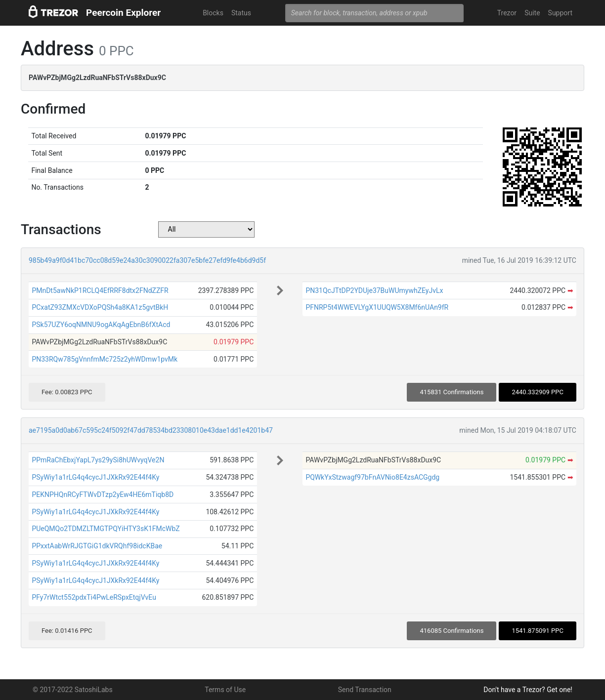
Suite (532, 13)
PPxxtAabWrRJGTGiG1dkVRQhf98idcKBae (97, 546)
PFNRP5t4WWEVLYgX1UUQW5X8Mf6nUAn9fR (377, 307)
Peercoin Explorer (123, 13)
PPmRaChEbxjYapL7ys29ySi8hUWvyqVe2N (98, 460)
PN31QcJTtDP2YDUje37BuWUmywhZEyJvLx (374, 290)
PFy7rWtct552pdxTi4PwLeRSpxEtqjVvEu (94, 597)
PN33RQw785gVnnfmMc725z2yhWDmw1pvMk (105, 359)
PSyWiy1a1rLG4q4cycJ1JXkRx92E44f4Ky (95, 477)
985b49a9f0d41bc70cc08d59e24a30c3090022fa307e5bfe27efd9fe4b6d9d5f (147, 260)
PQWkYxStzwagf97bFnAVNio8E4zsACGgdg (372, 477)
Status (241, 13)
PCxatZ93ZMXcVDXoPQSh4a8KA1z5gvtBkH (100, 307)
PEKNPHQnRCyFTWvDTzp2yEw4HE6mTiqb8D (103, 494)
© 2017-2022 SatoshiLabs (73, 690)
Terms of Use (225, 690)
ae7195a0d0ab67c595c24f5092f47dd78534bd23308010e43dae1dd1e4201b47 (151, 430)
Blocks (213, 13)
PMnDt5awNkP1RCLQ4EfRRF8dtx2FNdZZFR (100, 290)
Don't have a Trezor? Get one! (528, 690)
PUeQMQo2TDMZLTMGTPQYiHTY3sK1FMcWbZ (106, 529)
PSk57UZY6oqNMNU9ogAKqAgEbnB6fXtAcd (101, 325)
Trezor (507, 13)
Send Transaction (365, 690)
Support (560, 13)
